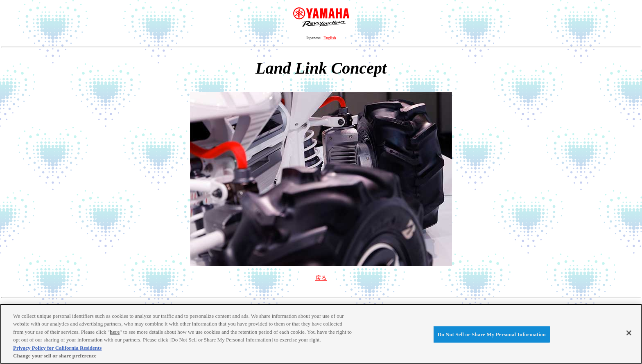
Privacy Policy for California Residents (57, 348)
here (115, 332)
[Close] (629, 333)
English (330, 38)
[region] (321, 334)
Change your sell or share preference (55, 356)
